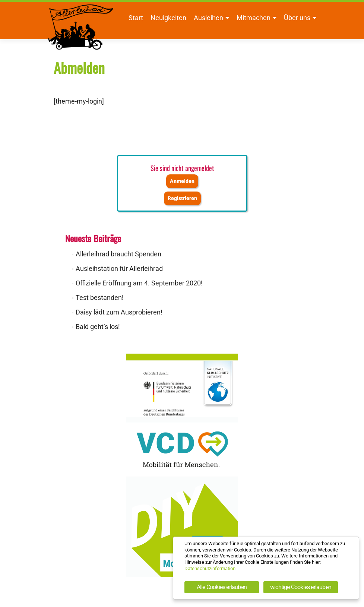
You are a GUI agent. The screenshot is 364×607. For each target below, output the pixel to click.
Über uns (297, 18)
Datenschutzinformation (210, 568)
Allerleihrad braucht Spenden (118, 254)
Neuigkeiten (168, 18)
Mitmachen (254, 18)
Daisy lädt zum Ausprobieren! (119, 312)
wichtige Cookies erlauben (301, 587)
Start (136, 18)
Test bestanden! (100, 298)
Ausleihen (208, 18)
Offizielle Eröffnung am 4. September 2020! (139, 283)
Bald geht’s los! (98, 327)
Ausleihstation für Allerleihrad (119, 268)
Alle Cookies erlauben (222, 587)
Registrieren (182, 198)
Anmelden (182, 181)
